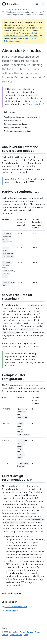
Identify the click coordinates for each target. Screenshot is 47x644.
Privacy (30, 632)
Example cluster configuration (14, 377)
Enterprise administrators (17, 9)
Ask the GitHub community (14, 607)
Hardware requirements (21, 192)
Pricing (5, 635)
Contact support (10, 610)
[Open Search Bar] (37, 4)
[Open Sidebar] (3, 12)
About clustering (34, 104)
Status (38, 632)
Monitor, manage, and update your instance (24, 12)
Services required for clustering (17, 297)
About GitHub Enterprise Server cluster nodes (20, 149)
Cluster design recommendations (17, 478)
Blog (26, 635)
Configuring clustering (15, 15)
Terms (23, 632)
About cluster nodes (35, 15)
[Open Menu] (43, 4)
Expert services (16, 635)
